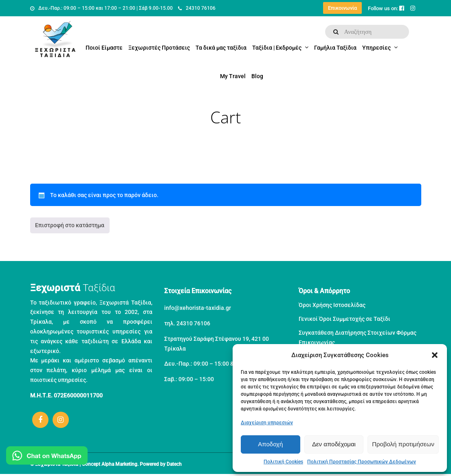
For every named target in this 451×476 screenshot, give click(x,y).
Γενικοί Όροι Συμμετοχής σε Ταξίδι (344, 319)
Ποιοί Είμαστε (104, 48)
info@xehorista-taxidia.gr (198, 308)
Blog (257, 76)
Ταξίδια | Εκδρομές (277, 48)
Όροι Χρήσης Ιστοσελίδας (332, 305)
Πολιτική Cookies (283, 462)
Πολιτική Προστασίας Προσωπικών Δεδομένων (362, 462)
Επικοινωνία (342, 8)
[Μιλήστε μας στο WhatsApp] (47, 457)
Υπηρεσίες (376, 48)
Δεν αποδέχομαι (334, 444)
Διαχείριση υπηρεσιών (267, 423)
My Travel (233, 76)
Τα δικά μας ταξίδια (221, 48)
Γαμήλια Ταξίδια (335, 48)
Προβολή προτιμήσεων (403, 444)
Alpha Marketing (119, 464)
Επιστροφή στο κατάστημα (70, 225)
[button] (435, 355)
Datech (174, 464)
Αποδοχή (270, 444)
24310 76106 (197, 8)
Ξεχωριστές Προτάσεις (159, 48)
